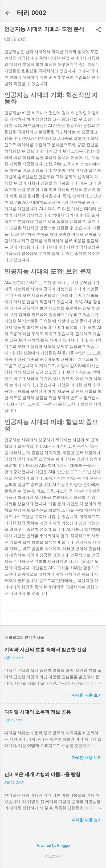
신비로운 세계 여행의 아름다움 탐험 (42, 774)
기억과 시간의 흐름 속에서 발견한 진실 (45, 650)
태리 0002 (32, 13)
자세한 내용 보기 (87, 695)
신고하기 (53, 856)
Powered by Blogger (53, 846)
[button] (99, 30)
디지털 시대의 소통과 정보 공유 (38, 712)
